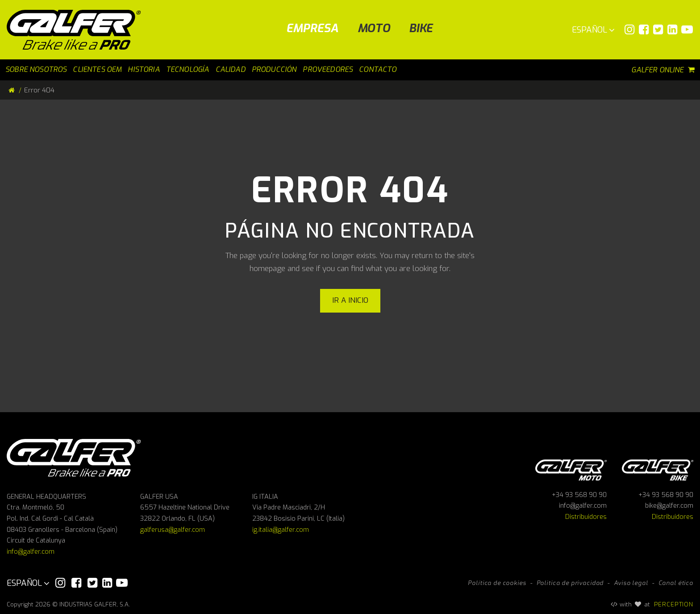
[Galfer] (77, 30)
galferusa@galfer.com (173, 530)
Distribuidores (586, 517)
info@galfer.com (31, 552)
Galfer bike (658, 469)
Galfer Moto (571, 469)
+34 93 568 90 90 (579, 495)
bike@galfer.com (669, 506)
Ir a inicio (350, 300)
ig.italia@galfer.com (281, 530)
